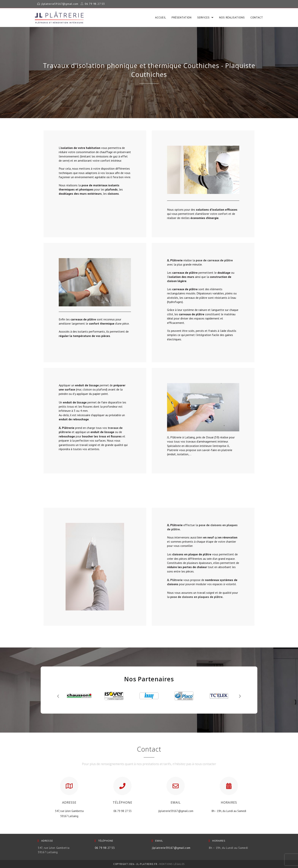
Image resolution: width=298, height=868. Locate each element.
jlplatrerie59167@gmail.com (58, 4)
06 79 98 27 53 (90, 4)
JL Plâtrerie (175, 580)
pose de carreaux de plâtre (214, 260)
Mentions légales (172, 864)
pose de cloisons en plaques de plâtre (196, 597)
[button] (58, 696)
